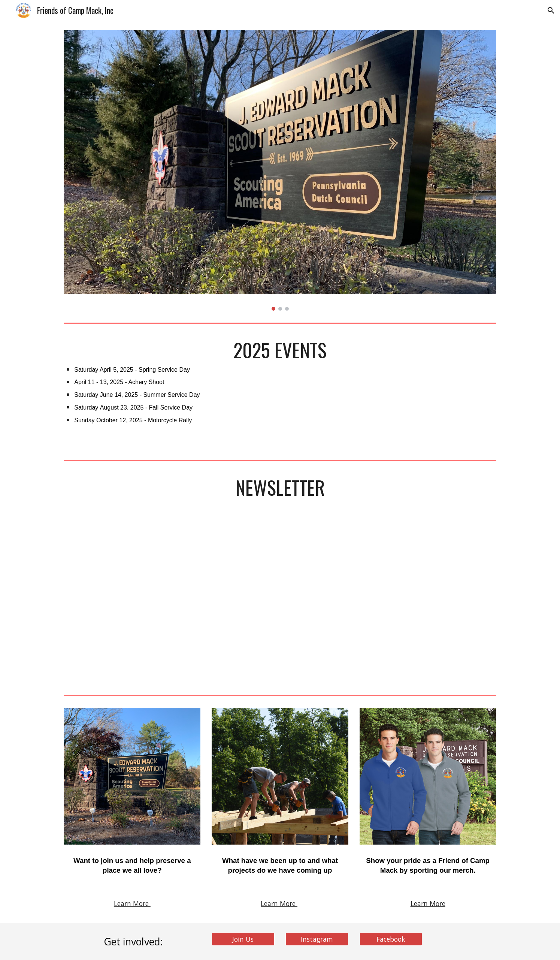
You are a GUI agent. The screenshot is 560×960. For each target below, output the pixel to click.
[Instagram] (317, 939)
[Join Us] (243, 939)
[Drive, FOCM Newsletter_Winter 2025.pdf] (280, 605)
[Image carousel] (280, 170)
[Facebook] (391, 939)
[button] (551, 10)
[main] (280, 392)
